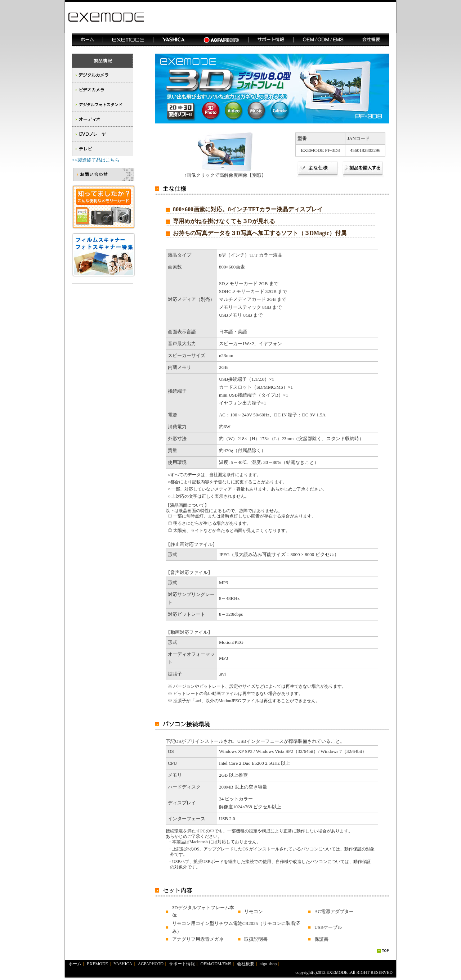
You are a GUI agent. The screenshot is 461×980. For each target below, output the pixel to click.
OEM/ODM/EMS (216, 964)
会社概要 (246, 964)
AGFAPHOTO (151, 964)
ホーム (75, 964)
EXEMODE (97, 964)
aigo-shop (268, 964)
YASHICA (123, 964)
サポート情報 (182, 964)
